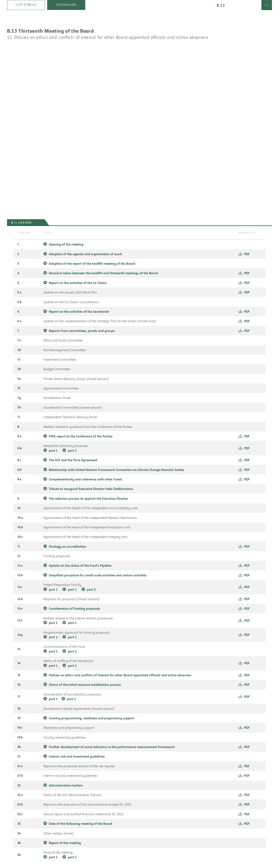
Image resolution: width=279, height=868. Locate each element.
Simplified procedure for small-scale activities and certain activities (98, 575)
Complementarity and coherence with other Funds (85, 479)
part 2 (72, 450)
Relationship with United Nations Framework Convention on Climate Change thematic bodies (117, 470)
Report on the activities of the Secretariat (79, 311)
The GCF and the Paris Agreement (73, 460)
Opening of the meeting (66, 244)
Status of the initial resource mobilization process (85, 685)
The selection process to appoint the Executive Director (88, 498)
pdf (247, 254)
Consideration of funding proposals (75, 608)
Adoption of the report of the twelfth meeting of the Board (92, 263)
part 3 (91, 589)
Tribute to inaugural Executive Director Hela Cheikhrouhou (91, 489)
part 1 (53, 450)
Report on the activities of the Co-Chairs (78, 283)
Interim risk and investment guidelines (77, 756)
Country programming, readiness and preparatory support (92, 718)
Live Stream (26, 5)
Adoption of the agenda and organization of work (85, 254)
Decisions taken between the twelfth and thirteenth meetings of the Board (103, 273)
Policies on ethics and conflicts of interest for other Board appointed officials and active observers (120, 675)
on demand (66, 5)
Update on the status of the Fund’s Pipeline (80, 565)
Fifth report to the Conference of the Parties (81, 436)
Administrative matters (66, 785)
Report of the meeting (65, 843)
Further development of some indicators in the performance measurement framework (112, 747)
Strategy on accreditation (67, 546)
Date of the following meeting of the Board (81, 824)
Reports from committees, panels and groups (82, 331)
